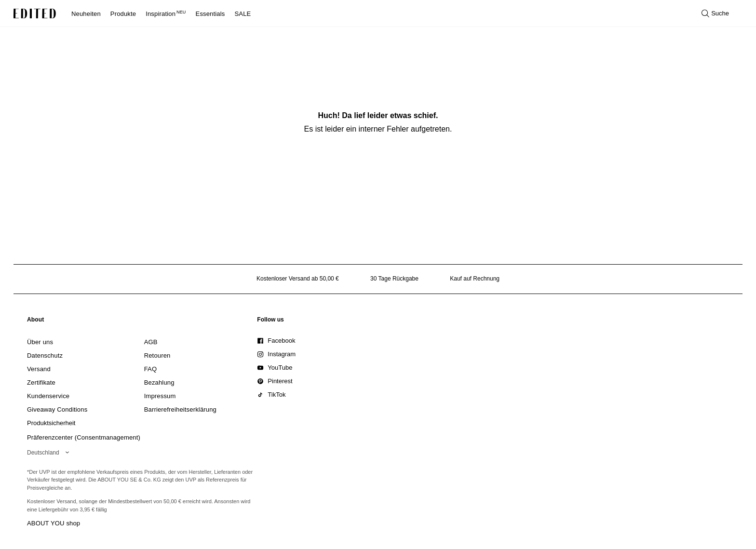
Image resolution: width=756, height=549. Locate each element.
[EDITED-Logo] (35, 13)
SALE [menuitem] (243, 14)
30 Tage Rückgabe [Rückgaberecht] (394, 279)
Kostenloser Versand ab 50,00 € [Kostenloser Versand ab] (298, 279)
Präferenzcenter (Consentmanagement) (84, 437)
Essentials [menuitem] (210, 14)
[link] (36, 321)
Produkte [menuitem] (123, 14)
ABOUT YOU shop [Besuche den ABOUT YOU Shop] (54, 523)
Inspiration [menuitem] (166, 14)
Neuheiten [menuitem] (86, 14)
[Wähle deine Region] (50, 453)
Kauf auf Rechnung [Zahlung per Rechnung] (475, 279)
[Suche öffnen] (715, 13)
